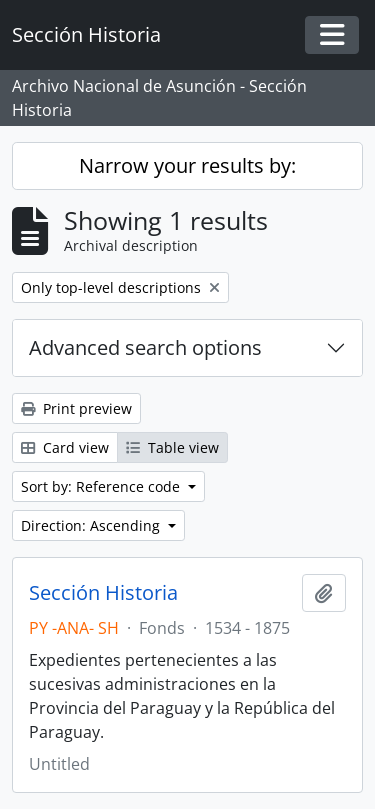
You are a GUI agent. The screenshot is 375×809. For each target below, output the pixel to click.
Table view (172, 447)
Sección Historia (103, 593)
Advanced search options (145, 347)
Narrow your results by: (187, 165)
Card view (65, 447)
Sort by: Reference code (102, 486)
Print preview (76, 408)
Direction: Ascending (92, 525)
